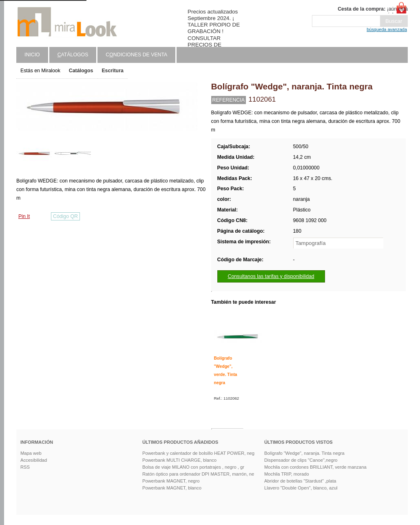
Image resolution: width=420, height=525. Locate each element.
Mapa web (31, 453)
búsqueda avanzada (387, 29)
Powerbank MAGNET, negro (171, 481)
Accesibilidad (34, 460)
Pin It (24, 216)
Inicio (32, 55)
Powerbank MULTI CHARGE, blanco (179, 460)
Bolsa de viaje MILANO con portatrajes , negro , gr (193, 467)
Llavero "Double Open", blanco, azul (301, 488)
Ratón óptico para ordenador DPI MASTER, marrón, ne (198, 474)
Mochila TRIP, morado (287, 474)
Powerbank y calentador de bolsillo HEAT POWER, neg (198, 453)
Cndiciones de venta (136, 55)
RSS (25, 467)
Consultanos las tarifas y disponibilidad (271, 276)
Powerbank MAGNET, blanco (172, 488)
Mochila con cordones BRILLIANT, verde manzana (315, 467)
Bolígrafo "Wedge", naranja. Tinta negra (304, 453)
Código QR (65, 216)
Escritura (112, 71)
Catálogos (81, 71)
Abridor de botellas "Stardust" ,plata (300, 481)
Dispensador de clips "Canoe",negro (301, 460)
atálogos (73, 55)
